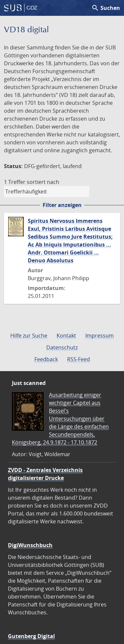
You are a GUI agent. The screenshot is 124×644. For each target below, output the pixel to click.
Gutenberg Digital (31, 636)
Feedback (46, 359)
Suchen (106, 8)
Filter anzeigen (62, 205)
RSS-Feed (79, 359)
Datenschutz (62, 347)
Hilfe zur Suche (29, 336)
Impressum (100, 336)
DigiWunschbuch (30, 545)
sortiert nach (43, 182)
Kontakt (66, 336)
